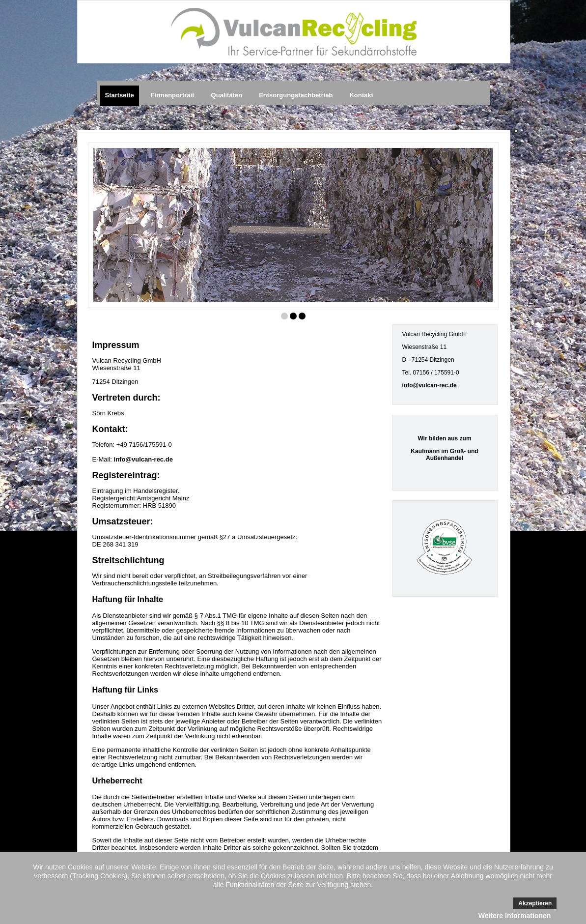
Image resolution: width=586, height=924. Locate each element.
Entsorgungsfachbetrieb (296, 95)
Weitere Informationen (515, 916)
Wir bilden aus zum (444, 438)
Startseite (120, 95)
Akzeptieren (535, 903)
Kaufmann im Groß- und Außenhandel (444, 455)
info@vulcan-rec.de (143, 459)
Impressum (116, 345)
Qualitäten (227, 95)
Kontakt (361, 95)
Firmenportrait (173, 95)
